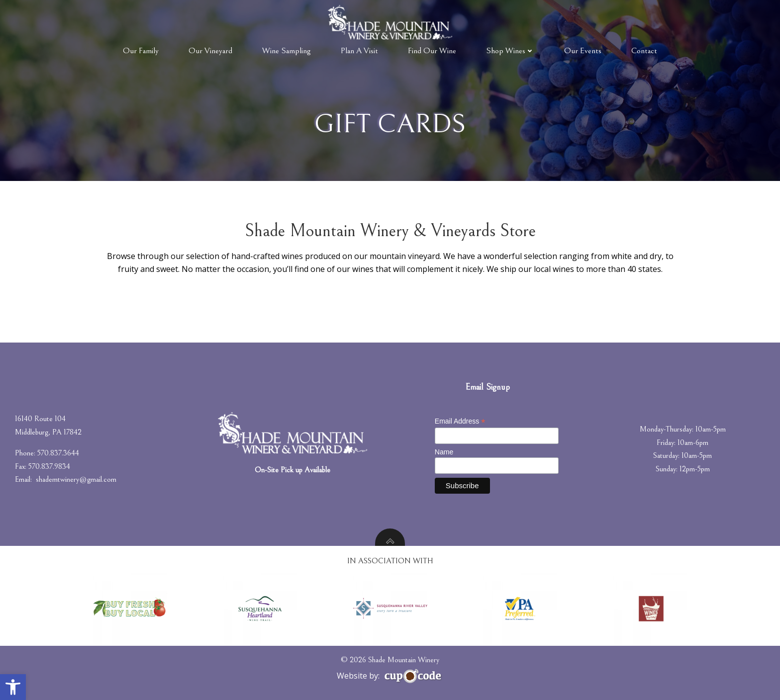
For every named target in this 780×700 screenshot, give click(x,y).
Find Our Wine (432, 51)
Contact (644, 51)
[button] (13, 687)
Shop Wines (510, 51)
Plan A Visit (359, 51)
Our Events (583, 51)
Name (444, 452)
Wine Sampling (287, 51)
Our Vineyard (210, 51)
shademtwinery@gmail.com (76, 479)
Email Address (460, 421)
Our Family (141, 51)
